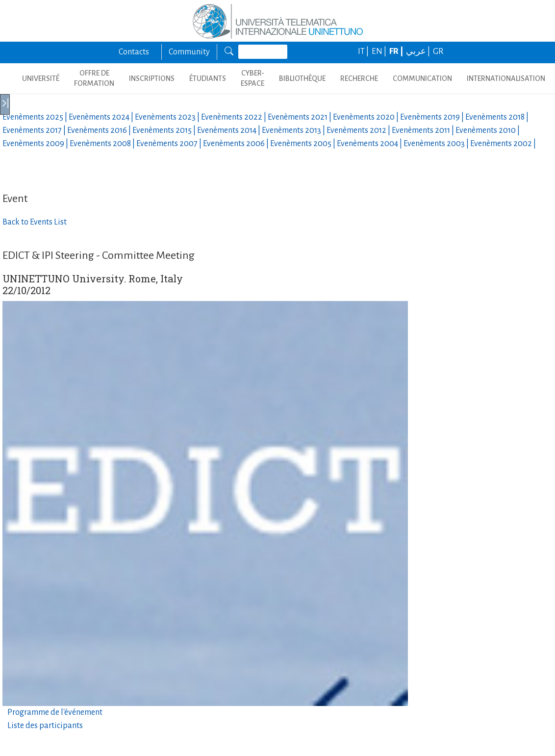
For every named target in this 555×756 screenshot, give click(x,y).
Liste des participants (45, 726)
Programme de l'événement (55, 712)
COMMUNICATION (422, 78)
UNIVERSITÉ (41, 78)
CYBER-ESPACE (252, 78)
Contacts (134, 52)
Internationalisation (506, 78)
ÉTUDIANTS (208, 78)
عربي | (419, 51)
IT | (364, 51)
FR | (397, 51)
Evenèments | (36, 117)
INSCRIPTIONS (152, 78)
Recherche (359, 78)
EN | (380, 51)
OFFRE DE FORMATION (94, 78)
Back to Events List (35, 222)
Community (189, 52)
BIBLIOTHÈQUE (302, 78)
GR (438, 51)
